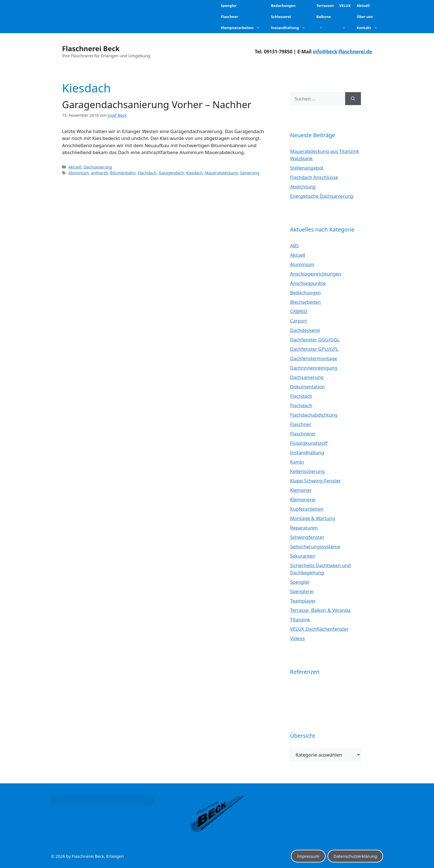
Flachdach (147, 173)
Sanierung (250, 173)
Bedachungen (305, 293)
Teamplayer (303, 601)
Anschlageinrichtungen (316, 274)
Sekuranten (303, 556)
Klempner (301, 490)
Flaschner (301, 424)
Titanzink (300, 619)
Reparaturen (304, 528)
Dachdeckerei (305, 330)
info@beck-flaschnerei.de (342, 52)
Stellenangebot (307, 168)
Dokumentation (307, 387)
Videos (297, 638)
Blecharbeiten (305, 302)
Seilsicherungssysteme (315, 546)
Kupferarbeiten (307, 509)
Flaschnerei (303, 434)
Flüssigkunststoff (309, 443)
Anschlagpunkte (308, 283)
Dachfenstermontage (314, 358)
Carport (299, 321)
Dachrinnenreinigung (314, 368)
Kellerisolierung (307, 471)
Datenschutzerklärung (355, 856)
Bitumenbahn (123, 173)
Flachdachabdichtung (314, 415)
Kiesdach (194, 173)
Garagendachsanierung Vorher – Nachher (157, 104)
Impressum (308, 856)
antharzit (100, 173)
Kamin (297, 462)
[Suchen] (353, 99)
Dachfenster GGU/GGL (315, 340)
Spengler (300, 582)
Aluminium (79, 173)
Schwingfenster (307, 537)
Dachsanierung (98, 167)
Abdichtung (303, 187)
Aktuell (75, 167)
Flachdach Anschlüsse (314, 177)
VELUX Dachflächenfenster (319, 629)
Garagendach (171, 173)
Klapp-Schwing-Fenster (315, 481)
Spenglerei (302, 591)
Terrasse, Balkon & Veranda (320, 610)
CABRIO (299, 311)
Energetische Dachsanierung (322, 196)
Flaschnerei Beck (91, 48)
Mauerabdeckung (221, 173)
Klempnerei (303, 499)
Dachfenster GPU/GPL (314, 349)
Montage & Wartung (313, 518)
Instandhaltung (307, 452)
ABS (294, 245)
